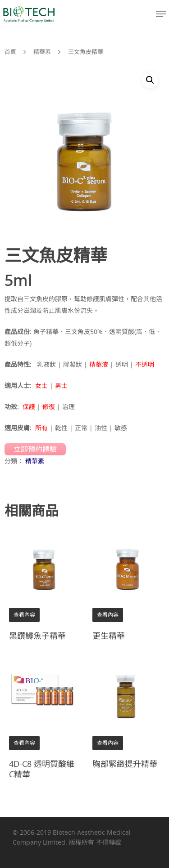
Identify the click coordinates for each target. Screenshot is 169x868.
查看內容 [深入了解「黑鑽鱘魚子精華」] (24, 615)
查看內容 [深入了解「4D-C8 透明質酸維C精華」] (24, 743)
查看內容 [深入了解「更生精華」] (108, 615)
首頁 (10, 52)
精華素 (42, 52)
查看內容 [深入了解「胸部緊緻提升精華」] (108, 743)
